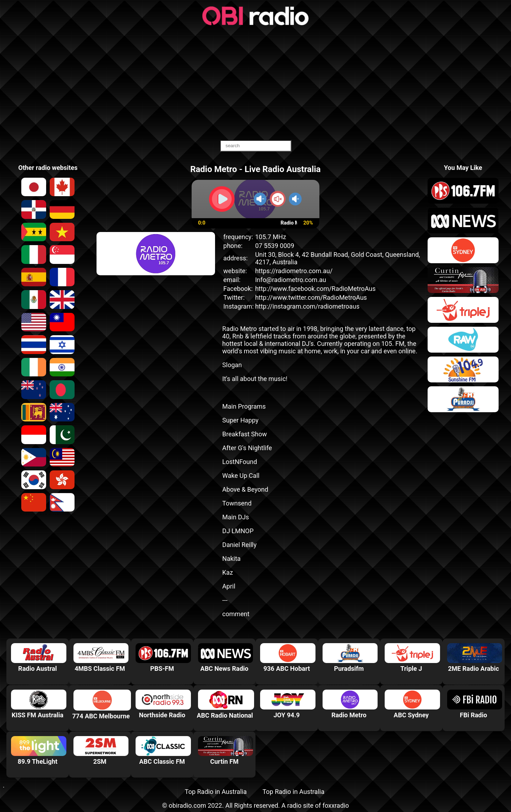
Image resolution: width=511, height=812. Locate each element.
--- (225, 600)
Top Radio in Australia (216, 792)
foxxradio (336, 805)
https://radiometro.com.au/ (294, 271)
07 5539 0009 (275, 246)
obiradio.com (187, 805)
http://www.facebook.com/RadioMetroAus (315, 289)
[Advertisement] (255, 83)
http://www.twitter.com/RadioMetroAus (311, 297)
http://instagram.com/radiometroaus (307, 306)
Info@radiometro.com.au (291, 280)
